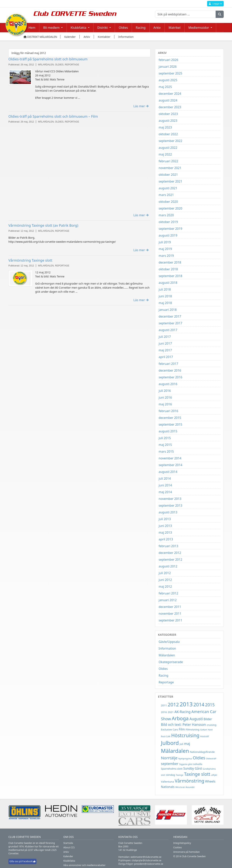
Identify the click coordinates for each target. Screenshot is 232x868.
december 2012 (170, 553)
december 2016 (170, 370)
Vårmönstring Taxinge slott (30, 260)
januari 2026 (168, 67)
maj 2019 (165, 249)
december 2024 (170, 94)
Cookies (178, 847)
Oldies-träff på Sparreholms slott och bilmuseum (48, 59)
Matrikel (175, 28)
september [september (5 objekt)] (170, 764)
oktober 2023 (168, 114)
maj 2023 (165, 127)
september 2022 (171, 141)
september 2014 (171, 465)
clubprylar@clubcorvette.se (146, 860)
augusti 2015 (168, 431)
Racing (141, 28)
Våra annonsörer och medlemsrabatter (85, 865)
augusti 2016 (168, 384)
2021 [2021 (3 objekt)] (171, 712)
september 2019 (171, 229)
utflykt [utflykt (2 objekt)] (214, 775)
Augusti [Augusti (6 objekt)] (196, 719)
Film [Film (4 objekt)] (182, 729)
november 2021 (170, 168)
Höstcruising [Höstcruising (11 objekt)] (185, 735)
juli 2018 (165, 289)
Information (167, 648)
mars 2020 (166, 215)
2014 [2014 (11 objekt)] (199, 704)
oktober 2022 (168, 134)
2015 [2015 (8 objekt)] (210, 705)
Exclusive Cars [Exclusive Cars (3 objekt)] (170, 729)
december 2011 (170, 607)
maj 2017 (165, 350)
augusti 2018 (168, 283)
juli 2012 (165, 573)
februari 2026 (168, 60)
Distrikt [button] (103, 28)
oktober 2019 (168, 222)
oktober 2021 (168, 175)
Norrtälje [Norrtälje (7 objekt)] (169, 758)
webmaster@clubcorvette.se (146, 857)
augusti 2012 (168, 566)
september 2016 (171, 377)
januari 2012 (168, 600)
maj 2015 (165, 445)
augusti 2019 (168, 235)
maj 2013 (165, 532)
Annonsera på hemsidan (187, 852)
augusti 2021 (168, 188)
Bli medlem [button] (51, 28)
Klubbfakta (69, 861)
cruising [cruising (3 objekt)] (212, 725)
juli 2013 (165, 519)
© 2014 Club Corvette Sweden (190, 856)
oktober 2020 (168, 202)
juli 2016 (165, 391)
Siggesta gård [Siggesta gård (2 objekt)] (186, 764)
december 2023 (170, 107)
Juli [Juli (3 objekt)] (181, 744)
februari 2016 (168, 411)
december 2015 (170, 418)
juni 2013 (165, 526)
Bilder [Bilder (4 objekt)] (208, 719)
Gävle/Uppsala (169, 642)
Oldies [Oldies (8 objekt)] (199, 758)
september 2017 (171, 323)
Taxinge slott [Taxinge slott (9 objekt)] (197, 774)
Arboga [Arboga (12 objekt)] (180, 718)
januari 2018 (168, 310)
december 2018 (170, 262)
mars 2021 (166, 195)
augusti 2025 (168, 80)
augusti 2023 (168, 121)
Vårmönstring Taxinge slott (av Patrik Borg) (43, 225)
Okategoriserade (171, 662)
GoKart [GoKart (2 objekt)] (204, 730)
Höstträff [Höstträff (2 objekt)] (205, 736)
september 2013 (171, 505)
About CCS (69, 847)
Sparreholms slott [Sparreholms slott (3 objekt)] (172, 769)
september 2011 (171, 620)
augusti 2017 (168, 330)
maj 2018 (165, 303)
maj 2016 (165, 404)
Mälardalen (167, 655)
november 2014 (170, 458)
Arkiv (157, 28)
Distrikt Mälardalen (40, 37)
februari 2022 (168, 161)
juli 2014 (165, 478)
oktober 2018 (168, 269)
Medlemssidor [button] (199, 28)
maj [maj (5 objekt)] (187, 744)
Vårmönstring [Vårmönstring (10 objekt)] (189, 781)
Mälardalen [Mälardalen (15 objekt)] (175, 751)
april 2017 (166, 357)
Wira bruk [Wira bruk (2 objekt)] (180, 787)
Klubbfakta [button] (78, 28)
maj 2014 (165, 492)
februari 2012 (168, 593)
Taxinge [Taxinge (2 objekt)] (180, 775)
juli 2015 (165, 438)
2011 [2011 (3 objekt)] (164, 705)
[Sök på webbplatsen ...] (185, 14)
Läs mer (141, 106)
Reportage (166, 682)
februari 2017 (168, 364)
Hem (32, 28)
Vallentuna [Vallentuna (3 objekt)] (167, 782)
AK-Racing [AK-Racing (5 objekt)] (182, 712)
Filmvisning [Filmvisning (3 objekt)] (192, 729)
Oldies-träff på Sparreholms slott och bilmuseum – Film (53, 116)
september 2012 (171, 560)
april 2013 (166, 539)
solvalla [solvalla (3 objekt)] (198, 764)
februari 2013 (168, 546)
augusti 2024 (168, 100)
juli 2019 (165, 242)
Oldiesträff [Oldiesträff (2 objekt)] (211, 759)
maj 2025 (165, 87)
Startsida (68, 843)
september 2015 (171, 424)
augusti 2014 (168, 472)
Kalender (68, 856)
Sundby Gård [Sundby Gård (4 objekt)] (193, 768)
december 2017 (170, 316)
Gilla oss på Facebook (23, 861)
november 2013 (170, 499)
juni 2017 (165, 343)
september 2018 (171, 276)
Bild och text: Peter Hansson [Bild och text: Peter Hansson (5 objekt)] (183, 724)
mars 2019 (166, 256)
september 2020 (171, 208)
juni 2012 (165, 580)
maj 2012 (165, 587)
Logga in (215, 4)
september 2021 (171, 181)
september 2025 (171, 73)
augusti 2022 (168, 148)
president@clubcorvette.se (149, 864)
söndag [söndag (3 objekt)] (171, 775)
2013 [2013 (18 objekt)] (186, 704)
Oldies (123, 28)
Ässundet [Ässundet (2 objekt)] (190, 787)
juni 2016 (165, 397)
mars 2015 (166, 451)
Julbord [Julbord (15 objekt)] (170, 743)
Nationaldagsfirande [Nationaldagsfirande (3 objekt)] (202, 752)
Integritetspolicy (182, 843)
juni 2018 (165, 296)
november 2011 (170, 614)
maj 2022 (165, 154)
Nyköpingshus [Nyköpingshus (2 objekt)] (185, 759)
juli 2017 (165, 337)
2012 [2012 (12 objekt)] (173, 704)
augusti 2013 (168, 512)
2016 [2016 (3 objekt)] (164, 712)
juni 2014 (165, 485)
